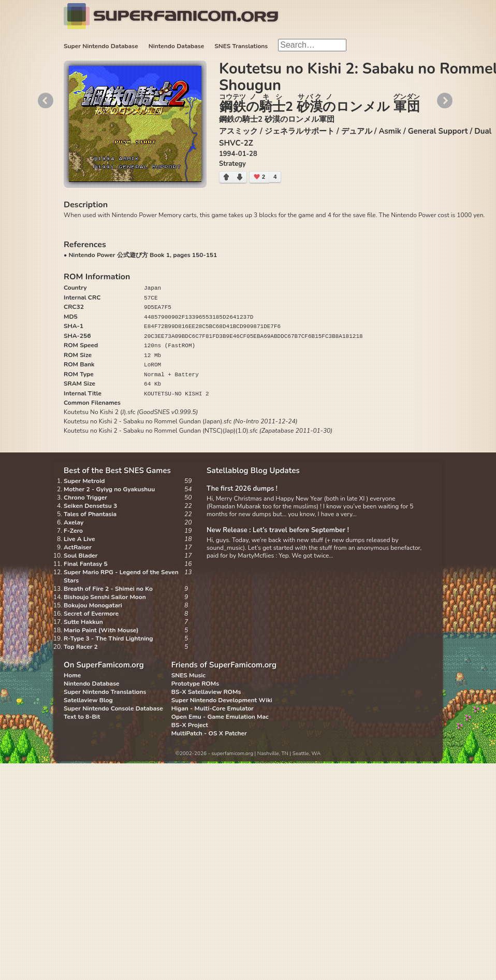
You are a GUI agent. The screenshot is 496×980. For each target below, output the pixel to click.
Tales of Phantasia (90, 514)
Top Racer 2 (81, 647)
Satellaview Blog (88, 700)
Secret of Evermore (91, 614)
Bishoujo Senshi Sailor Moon (105, 597)
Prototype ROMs (195, 684)
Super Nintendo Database (101, 46)
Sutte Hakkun (83, 622)
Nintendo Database (177, 46)
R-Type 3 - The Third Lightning (108, 638)
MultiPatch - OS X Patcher (209, 733)
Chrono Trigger (85, 498)
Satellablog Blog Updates (253, 471)
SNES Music (188, 675)
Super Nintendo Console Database (113, 708)
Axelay (74, 522)
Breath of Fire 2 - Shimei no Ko (108, 589)
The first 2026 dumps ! (242, 489)
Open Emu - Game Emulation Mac (220, 717)
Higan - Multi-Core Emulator (213, 708)
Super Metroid (84, 481)
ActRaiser (78, 547)
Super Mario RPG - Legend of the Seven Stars (121, 576)
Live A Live (79, 539)
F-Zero (73, 531)
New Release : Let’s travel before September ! (278, 530)
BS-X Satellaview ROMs (206, 692)
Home (72, 675)
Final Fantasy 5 (86, 564)
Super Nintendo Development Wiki (222, 700)
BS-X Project (190, 725)
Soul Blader (81, 556)
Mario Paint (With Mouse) (101, 630)
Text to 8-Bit (82, 717)
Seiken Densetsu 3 (90, 506)
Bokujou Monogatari (93, 605)
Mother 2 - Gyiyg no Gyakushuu (109, 489)
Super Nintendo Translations (105, 692)
